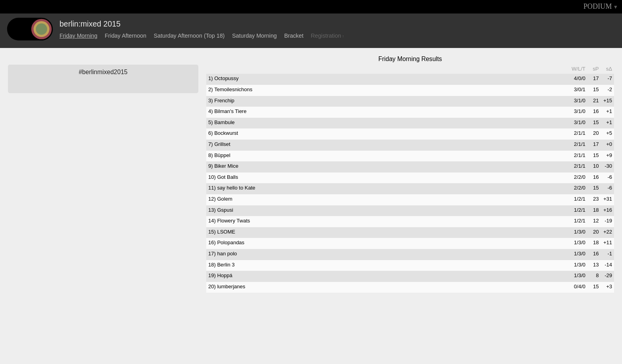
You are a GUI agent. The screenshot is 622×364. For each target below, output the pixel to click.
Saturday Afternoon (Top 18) (189, 36)
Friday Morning (78, 36)
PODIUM (598, 6)
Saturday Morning (254, 36)
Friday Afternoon (126, 36)
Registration (326, 36)
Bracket (294, 36)
